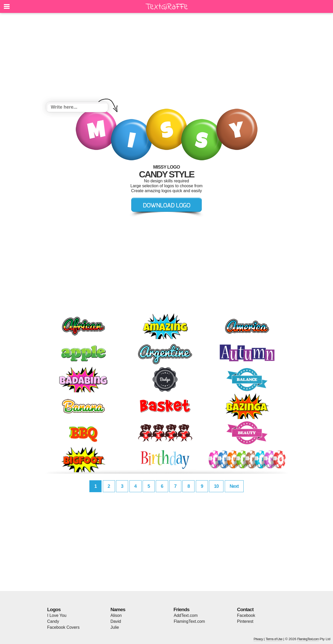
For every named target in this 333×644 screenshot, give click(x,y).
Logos (54, 609)
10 (216, 486)
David (116, 621)
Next (234, 486)
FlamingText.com (189, 621)
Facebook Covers (63, 627)
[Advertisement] (167, 58)
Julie (115, 627)
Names (118, 609)
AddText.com (186, 615)
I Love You (57, 615)
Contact (245, 609)
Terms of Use (274, 639)
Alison (116, 615)
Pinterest (245, 621)
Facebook (246, 615)
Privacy (258, 639)
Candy (53, 621)
